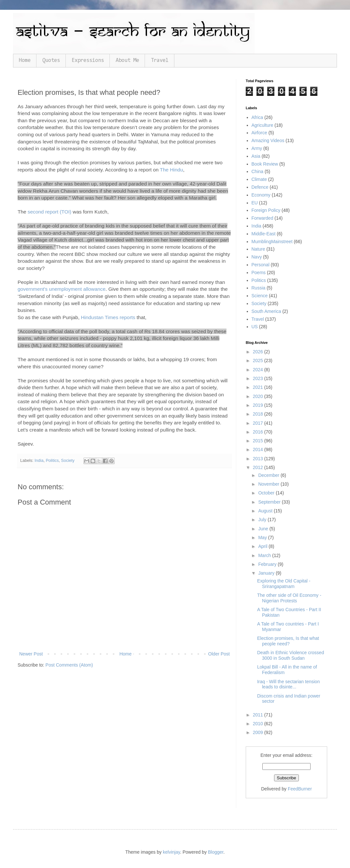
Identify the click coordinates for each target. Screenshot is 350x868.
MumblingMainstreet (272, 242)
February (268, 564)
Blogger (216, 852)
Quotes (51, 60)
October (267, 493)
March (265, 555)
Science (260, 296)
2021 (259, 387)
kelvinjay (172, 852)
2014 (259, 449)
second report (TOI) (50, 212)
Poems (259, 272)
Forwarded (262, 218)
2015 (259, 441)
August (266, 511)
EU (255, 203)
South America (266, 311)
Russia (259, 288)
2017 (259, 423)
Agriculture (262, 125)
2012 (259, 467)
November (269, 484)
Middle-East (264, 234)
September (270, 502)
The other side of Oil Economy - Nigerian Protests (289, 598)
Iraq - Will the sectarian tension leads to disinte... (288, 684)
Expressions (88, 60)
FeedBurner (300, 789)
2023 (259, 378)
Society (68, 461)
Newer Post (31, 654)
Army (257, 148)
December (269, 475)
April (263, 546)
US (255, 327)
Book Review (265, 164)
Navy (257, 257)
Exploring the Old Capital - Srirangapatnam (284, 584)
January (267, 573)
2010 (259, 724)
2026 (259, 352)
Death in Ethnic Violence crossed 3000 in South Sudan (291, 655)
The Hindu (172, 170)
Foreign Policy (266, 210)
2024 (259, 370)
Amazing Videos (268, 140)
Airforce (259, 133)
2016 (259, 432)
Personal (261, 265)
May (263, 537)
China (258, 171)
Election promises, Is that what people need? (288, 641)
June (264, 529)
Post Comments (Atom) (69, 665)
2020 (259, 396)
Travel (160, 60)
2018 (259, 414)
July (263, 520)
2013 (259, 459)
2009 (259, 732)
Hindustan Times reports (108, 317)
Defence (260, 187)
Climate (259, 179)
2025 (259, 360)
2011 (259, 715)
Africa (257, 117)
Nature (258, 249)
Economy (261, 195)
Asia (256, 156)
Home (25, 60)
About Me (127, 60)
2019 (259, 405)
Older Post (219, 654)
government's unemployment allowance (62, 289)
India (39, 461)
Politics (52, 461)
